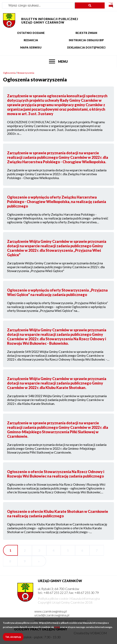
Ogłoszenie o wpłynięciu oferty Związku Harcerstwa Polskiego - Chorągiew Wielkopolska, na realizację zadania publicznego (57, 202)
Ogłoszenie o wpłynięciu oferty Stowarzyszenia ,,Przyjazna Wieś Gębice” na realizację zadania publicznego (57, 292)
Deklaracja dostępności (86, 48)
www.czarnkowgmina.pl (51, 611)
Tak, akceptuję (13, 639)
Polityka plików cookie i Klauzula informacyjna (69, 598)
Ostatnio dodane (31, 33)
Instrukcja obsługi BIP (86, 40)
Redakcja (31, 40)
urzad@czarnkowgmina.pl (52, 615)
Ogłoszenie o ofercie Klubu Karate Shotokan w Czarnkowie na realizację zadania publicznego (58, 514)
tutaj (57, 629)
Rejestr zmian (86, 33)
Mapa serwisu (31, 48)
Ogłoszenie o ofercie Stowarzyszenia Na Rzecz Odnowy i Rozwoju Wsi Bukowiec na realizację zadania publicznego (56, 474)
